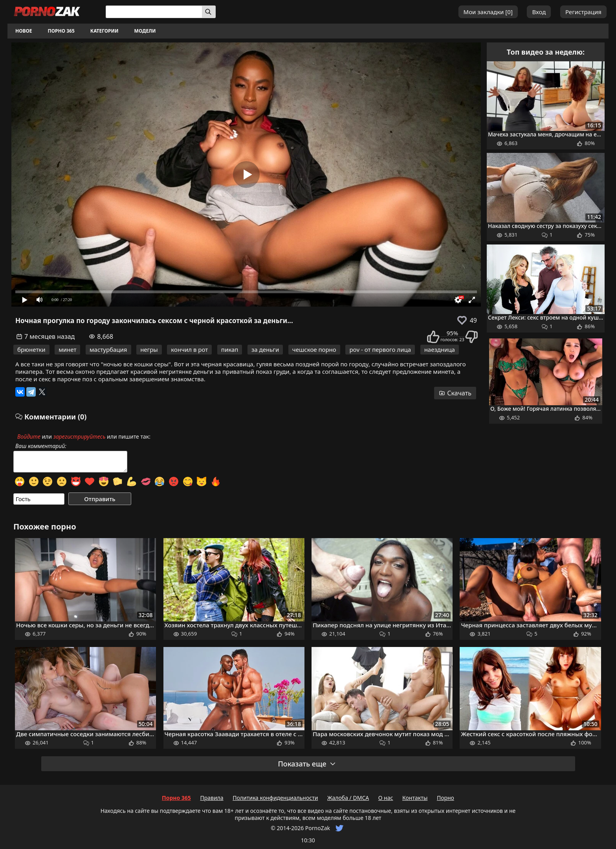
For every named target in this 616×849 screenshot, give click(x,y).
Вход (539, 12)
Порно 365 (61, 31)
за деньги (265, 349)
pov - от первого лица (380, 349)
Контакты (415, 798)
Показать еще (307, 764)
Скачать (455, 393)
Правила (212, 798)
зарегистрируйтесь (80, 436)
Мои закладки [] (488, 12)
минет (67, 349)
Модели (145, 31)
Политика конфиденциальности (275, 798)
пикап (230, 349)
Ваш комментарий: (41, 446)
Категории (104, 31)
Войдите (29, 436)
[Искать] (209, 12)
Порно (445, 798)
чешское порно (314, 349)
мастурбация (108, 349)
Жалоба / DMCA (348, 798)
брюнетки (31, 349)
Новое (24, 31)
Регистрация (583, 12)
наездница (440, 349)
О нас (386, 798)
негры (149, 349)
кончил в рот (189, 349)
